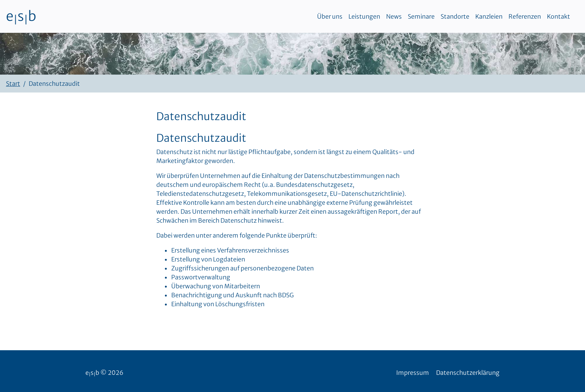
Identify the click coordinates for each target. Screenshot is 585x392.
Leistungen (364, 16)
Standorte (455, 16)
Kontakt (559, 16)
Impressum (413, 373)
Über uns (330, 16)
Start (13, 84)
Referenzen (525, 16)
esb (21, 16)
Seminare (421, 16)
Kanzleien (489, 16)
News (394, 16)
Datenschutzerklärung (468, 373)
